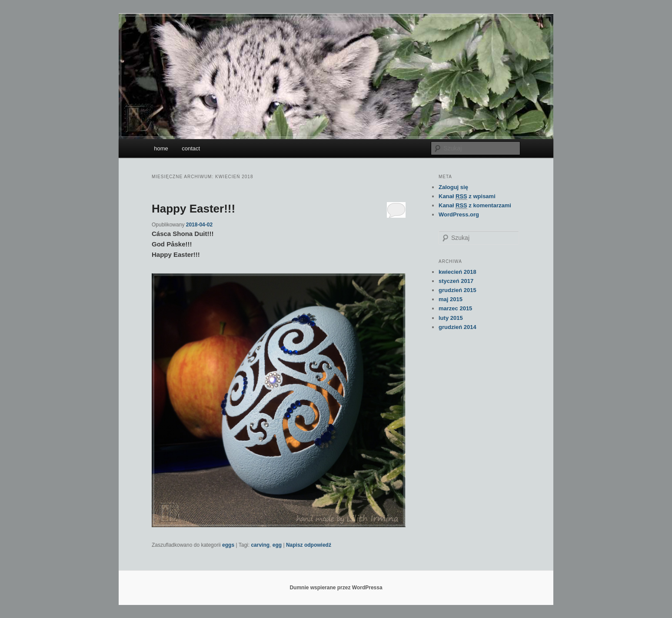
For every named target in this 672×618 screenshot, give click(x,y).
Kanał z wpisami (467, 196)
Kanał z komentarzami (475, 206)
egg (277, 545)
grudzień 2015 (457, 290)
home (161, 148)
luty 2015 (451, 318)
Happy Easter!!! (193, 209)
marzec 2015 (455, 308)
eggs (228, 545)
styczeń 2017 (456, 281)
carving (260, 545)
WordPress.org (459, 214)
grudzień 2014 (457, 327)
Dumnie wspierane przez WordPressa (336, 588)
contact (191, 148)
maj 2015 (451, 299)
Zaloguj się (453, 187)
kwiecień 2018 (457, 272)
